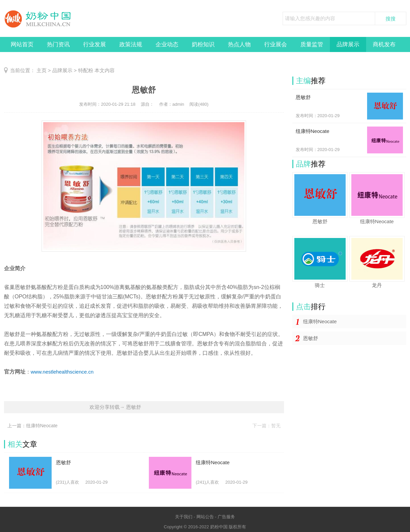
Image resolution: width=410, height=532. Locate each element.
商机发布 (384, 44)
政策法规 (131, 44)
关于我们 (184, 517)
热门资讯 (58, 44)
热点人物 (239, 44)
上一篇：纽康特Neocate (33, 426)
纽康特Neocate (320, 321)
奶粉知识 (203, 44)
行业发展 (95, 44)
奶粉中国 (219, 527)
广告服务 (226, 517)
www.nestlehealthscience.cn (62, 372)
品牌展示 (348, 44)
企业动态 (167, 44)
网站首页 (22, 44)
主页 (42, 70)
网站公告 (205, 517)
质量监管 (312, 44)
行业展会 (276, 44)
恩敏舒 (311, 338)
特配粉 (86, 70)
